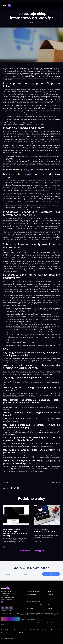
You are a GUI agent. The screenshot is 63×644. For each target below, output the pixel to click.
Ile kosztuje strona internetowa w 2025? (12, 633)
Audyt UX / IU (30, 608)
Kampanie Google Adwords (33, 601)
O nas (49, 591)
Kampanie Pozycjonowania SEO (34, 605)
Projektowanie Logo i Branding (34, 598)
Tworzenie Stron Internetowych (34, 591)
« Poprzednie (24, 551)
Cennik (50, 601)
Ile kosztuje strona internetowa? (33, 171)
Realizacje (51, 595)
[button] (12, 488)
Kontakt (50, 608)
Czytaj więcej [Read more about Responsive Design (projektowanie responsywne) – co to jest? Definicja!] (7, 547)
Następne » (40, 551)
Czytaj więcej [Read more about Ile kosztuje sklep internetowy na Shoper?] (37, 541)
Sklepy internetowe (31, 595)
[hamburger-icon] (57, 5)
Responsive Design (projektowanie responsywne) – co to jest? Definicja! (15, 532)
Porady (50, 598)
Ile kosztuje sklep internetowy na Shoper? (44, 530)
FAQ (49, 605)
